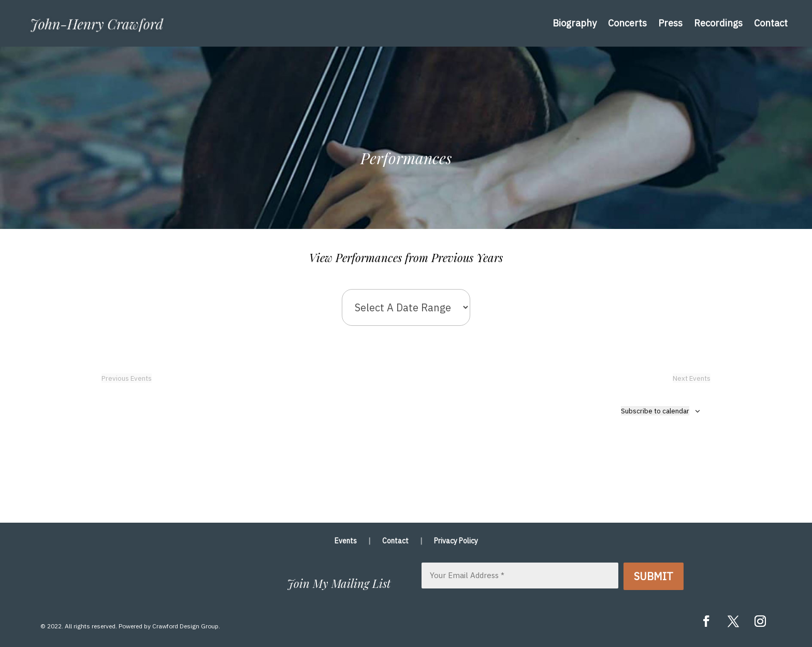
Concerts (627, 23)
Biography (575, 23)
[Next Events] (692, 378)
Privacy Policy (456, 541)
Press (670, 23)
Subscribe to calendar (655, 411)
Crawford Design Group (185, 626)
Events (346, 541)
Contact (771, 23)
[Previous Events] (127, 378)
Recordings (718, 23)
